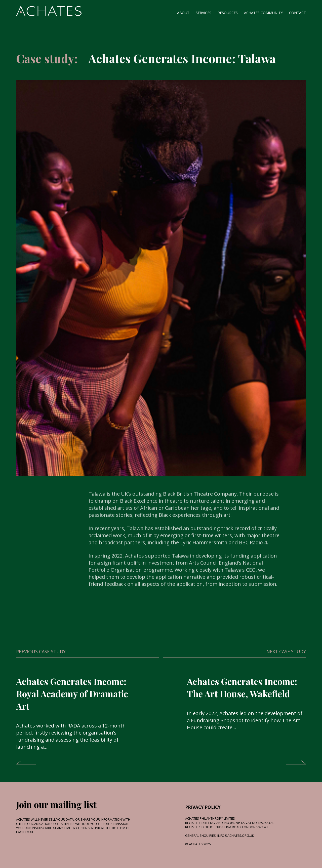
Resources (228, 13)
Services (204, 13)
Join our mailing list (56, 805)
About (183, 13)
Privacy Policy (203, 807)
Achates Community (263, 13)
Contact (297, 13)
